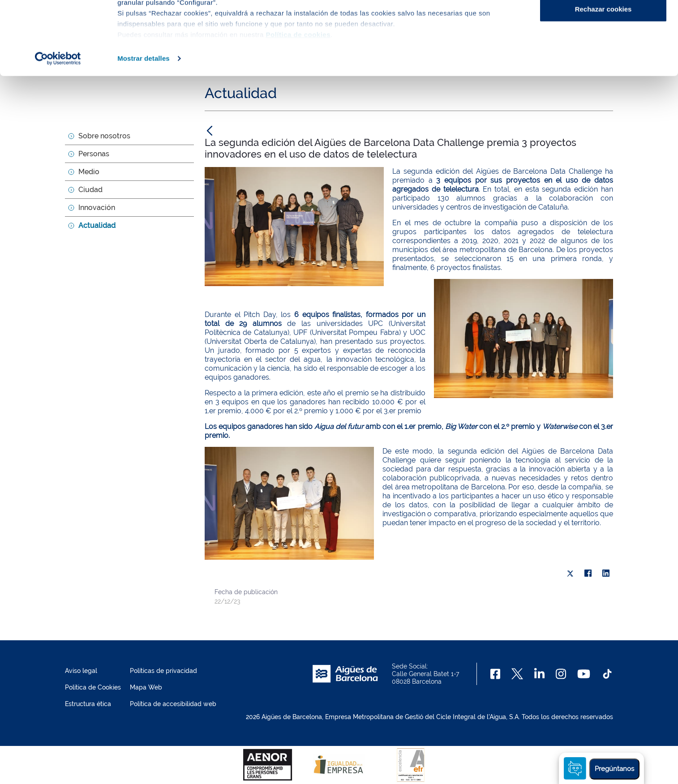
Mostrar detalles (144, 131)
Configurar (603, 53)
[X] (570, 574)
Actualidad (97, 225)
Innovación (97, 208)
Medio (89, 172)
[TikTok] (607, 674)
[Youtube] (584, 674)
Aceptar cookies (603, 24)
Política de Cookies (93, 687)
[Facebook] (496, 674)
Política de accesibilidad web (173, 704)
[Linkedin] (539, 674)
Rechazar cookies (603, 82)
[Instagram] (561, 674)
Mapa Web (146, 687)
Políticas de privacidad (163, 671)
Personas (94, 154)
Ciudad (90, 190)
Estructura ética (88, 704)
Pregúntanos (614, 769)
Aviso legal (81, 671)
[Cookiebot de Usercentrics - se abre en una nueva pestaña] (58, 132)
